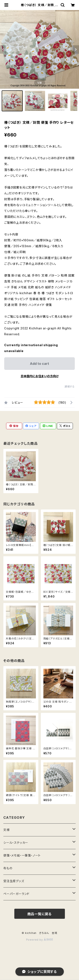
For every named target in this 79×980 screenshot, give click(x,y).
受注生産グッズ (14, 881)
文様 (7, 830)
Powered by (40, 940)
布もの (8, 868)
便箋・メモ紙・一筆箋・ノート (22, 855)
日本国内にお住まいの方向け (40, 376)
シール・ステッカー (16, 843)
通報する (70, 387)
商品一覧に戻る (40, 914)
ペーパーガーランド (16, 894)
